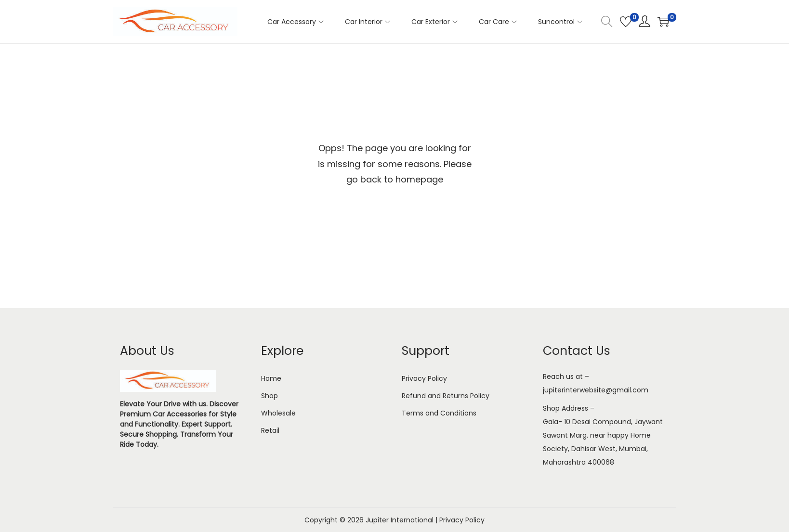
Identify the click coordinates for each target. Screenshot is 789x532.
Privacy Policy (424, 378)
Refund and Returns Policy (446, 396)
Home (271, 378)
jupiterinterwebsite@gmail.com (596, 390)
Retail (270, 430)
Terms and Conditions (439, 413)
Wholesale (278, 413)
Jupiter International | (402, 520)
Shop (270, 396)
